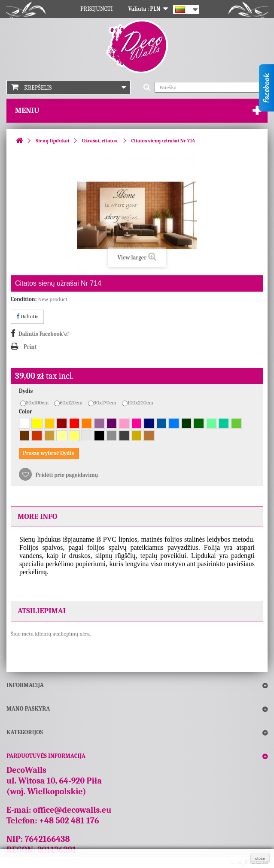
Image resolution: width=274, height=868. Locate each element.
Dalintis (27, 316)
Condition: (24, 299)
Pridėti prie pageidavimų (66, 475)
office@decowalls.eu (72, 810)
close (260, 859)
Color (26, 411)
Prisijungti (97, 9)
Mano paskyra (28, 709)
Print (30, 347)
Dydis (26, 391)
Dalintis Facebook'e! (44, 334)
